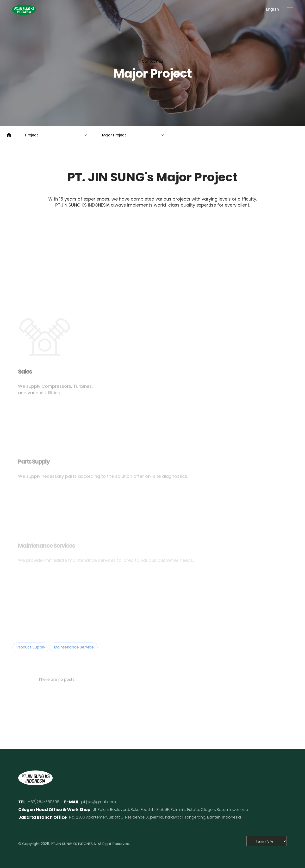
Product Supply (31, 647)
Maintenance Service (74, 647)
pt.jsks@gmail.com (99, 802)
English (272, 9)
